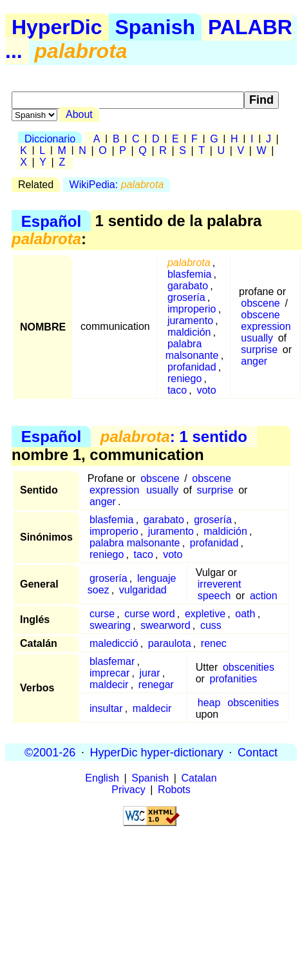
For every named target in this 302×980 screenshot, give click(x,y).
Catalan (199, 778)
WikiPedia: (117, 185)
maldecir (109, 685)
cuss (211, 625)
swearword (165, 625)
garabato (188, 286)
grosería (186, 297)
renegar (156, 685)
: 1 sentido (174, 437)
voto (206, 390)
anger (254, 361)
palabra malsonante (192, 350)
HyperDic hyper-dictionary (157, 752)
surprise (259, 350)
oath (245, 614)
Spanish (155, 27)
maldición (189, 332)
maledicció (114, 643)
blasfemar (112, 661)
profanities (233, 679)
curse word (149, 614)
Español (51, 221)
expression (266, 326)
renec (214, 643)
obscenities (249, 667)
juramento (190, 321)
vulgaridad (143, 590)
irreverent (220, 584)
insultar (106, 708)
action (264, 596)
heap (209, 703)
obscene (260, 303)
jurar (149, 673)
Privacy (128, 790)
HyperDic (57, 27)
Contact (258, 752)
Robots (174, 790)
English (102, 778)
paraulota (170, 643)
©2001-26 (50, 752)
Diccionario (50, 139)
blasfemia (189, 274)
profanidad (192, 367)
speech (214, 596)
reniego (184, 379)
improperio (192, 309)
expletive (205, 614)
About (79, 114)
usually (257, 338)
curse (102, 614)
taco (177, 390)
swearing (110, 625)
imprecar (109, 673)
